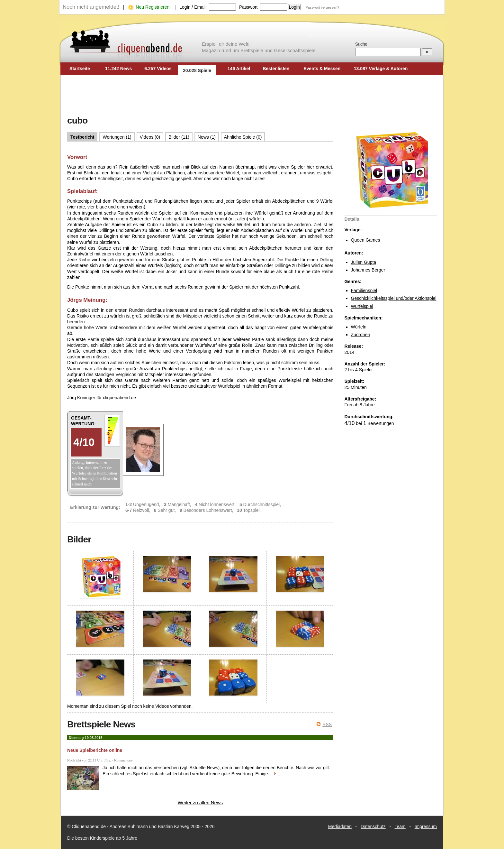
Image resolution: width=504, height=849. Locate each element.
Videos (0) (150, 137)
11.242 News (118, 69)
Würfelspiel (362, 306)
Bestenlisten (276, 69)
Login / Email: (193, 7)
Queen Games (366, 240)
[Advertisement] (252, 96)
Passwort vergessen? (322, 7)
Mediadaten (340, 826)
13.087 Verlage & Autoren (381, 69)
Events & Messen (322, 69)
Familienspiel (364, 291)
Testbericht (82, 137)
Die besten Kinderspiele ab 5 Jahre (102, 838)
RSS (327, 724)
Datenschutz (373, 826)
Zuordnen (361, 335)
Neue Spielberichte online (95, 750)
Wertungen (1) (117, 137)
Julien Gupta (364, 262)
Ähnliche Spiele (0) (243, 137)
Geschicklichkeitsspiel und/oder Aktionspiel (394, 298)
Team (400, 826)
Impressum (426, 826)
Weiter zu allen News (200, 803)
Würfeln (359, 327)
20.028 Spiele (197, 70)
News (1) (207, 137)
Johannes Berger (368, 270)
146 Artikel (239, 69)
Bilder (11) (179, 137)
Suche (361, 44)
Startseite (80, 69)
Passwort (248, 7)
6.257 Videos (158, 69)
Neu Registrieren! (153, 7)
